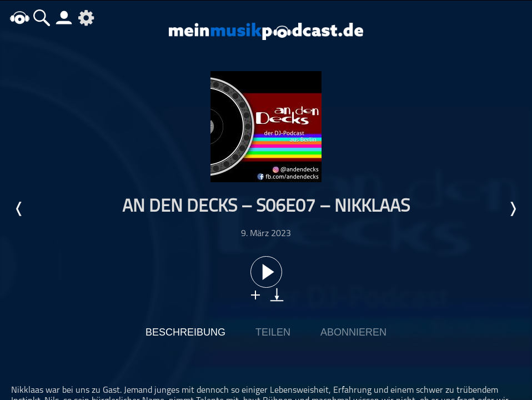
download (277, 295)
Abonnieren (353, 332)
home (19, 17)
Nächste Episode (513, 209)
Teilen (273, 332)
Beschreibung (185, 332)
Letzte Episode (19, 209)
